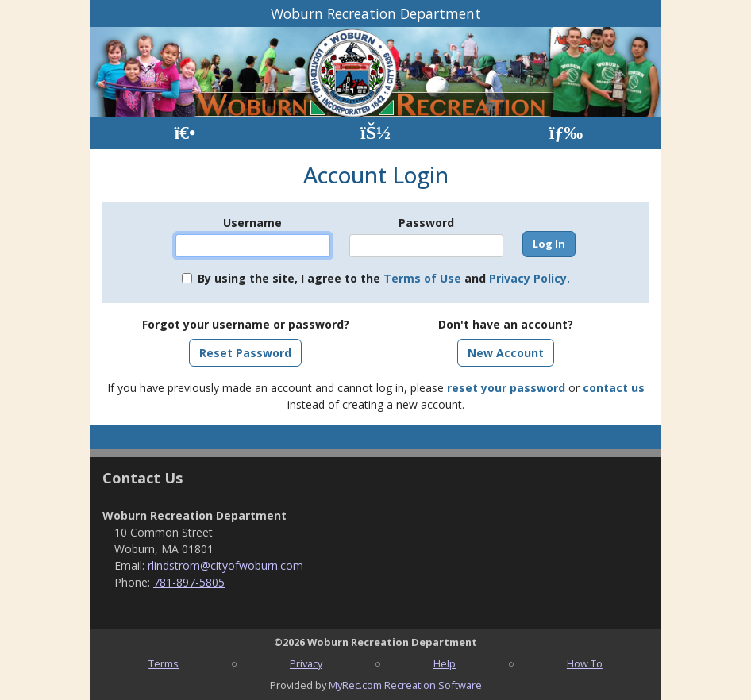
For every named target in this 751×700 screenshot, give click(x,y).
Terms (164, 663)
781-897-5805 (189, 582)
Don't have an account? (506, 324)
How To (585, 663)
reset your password (506, 388)
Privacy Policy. (530, 278)
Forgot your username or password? (246, 324)
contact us (614, 388)
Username (252, 223)
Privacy (306, 663)
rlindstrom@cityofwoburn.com (225, 565)
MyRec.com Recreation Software (405, 685)
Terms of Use (422, 278)
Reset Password (245, 353)
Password (426, 223)
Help (445, 663)
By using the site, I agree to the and (384, 278)
